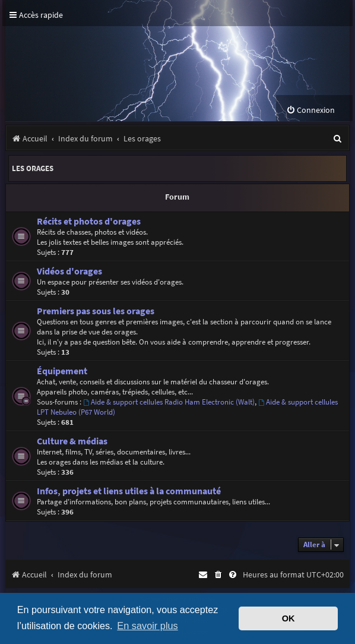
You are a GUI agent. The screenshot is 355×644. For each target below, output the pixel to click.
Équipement (62, 371)
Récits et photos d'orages (89, 221)
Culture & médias (72, 441)
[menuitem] (310, 110)
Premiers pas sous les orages (96, 311)
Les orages (33, 168)
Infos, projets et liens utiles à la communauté (129, 491)
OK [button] (289, 618)
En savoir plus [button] (147, 626)
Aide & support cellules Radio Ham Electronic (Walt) (169, 402)
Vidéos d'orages (69, 271)
